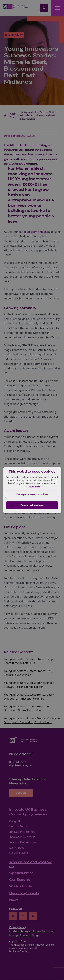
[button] (32, 494)
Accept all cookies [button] (32, 505)
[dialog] (32, 490)
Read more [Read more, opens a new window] (34, 487)
